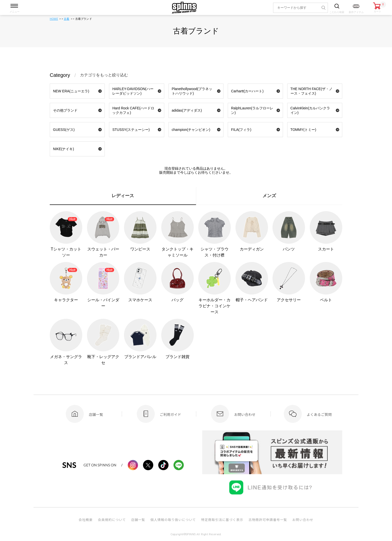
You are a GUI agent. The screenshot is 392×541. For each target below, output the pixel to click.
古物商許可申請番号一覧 (268, 520)
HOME (54, 19)
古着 (66, 19)
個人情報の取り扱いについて (173, 520)
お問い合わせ (303, 520)
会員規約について (112, 520)
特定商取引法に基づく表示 (222, 520)
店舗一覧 (138, 520)
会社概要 (85, 520)
